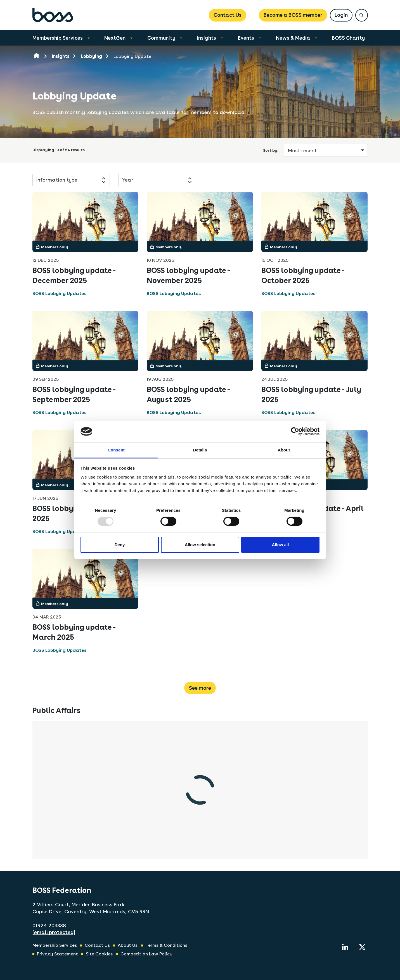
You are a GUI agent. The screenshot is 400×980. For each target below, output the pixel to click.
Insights (206, 38)
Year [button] (128, 180)
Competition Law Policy (146, 954)
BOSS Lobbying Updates (59, 293)
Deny (120, 545)
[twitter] (362, 947)
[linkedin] (345, 947)
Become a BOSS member (293, 15)
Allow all (281, 545)
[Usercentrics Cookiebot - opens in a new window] (295, 431)
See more (200, 688)
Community (161, 38)
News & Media (293, 38)
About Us (128, 945)
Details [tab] (200, 450)
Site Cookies (99, 954)
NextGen (115, 38)
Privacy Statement (57, 954)
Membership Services (58, 38)
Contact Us (228, 15)
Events (246, 38)
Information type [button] (57, 180)
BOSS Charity (348, 38)
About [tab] (284, 450)
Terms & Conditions (166, 945)
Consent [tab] (116, 450)
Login (341, 15)
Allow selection (200, 545)
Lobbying (91, 56)
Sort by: (271, 150)
